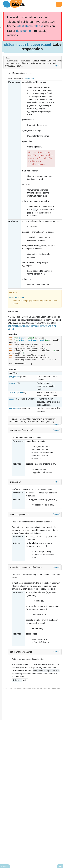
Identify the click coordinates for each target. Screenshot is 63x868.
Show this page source (52, 688)
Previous (5, 866)
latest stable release (30, 26)
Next (60, 866)
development (25, 31)
